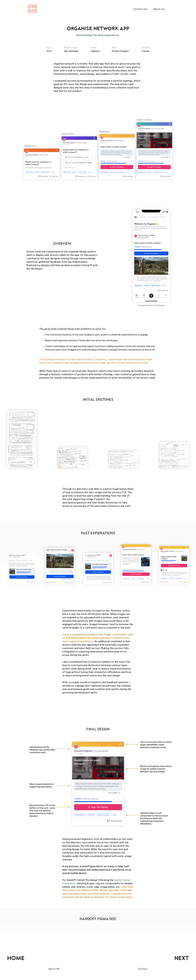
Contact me (140, 9)
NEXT (182, 959)
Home (16, 959)
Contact (143, 969)
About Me (54, 969)
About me (159, 9)
